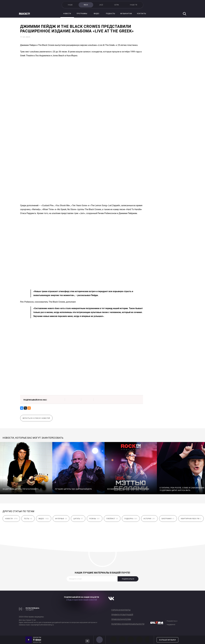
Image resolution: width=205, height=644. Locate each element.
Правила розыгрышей (122, 615)
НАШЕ (70, 5)
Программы (82, 14)
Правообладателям (121, 619)
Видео (96, 14)
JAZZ (101, 5)
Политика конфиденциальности (128, 624)
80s (148, 640)
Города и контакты (121, 610)
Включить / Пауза (29, 640)
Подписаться (128, 579)
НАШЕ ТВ (134, 5)
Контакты (141, 14)
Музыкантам (126, 14)
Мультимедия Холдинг (29, 609)
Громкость (87, 641)
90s (139, 640)
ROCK (86, 5)
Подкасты (110, 14)
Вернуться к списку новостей (36, 418)
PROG (113, 640)
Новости (67, 14)
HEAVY (122, 640)
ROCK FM (99, 640)
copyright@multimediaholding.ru (42, 625)
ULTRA (117, 5)
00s (131, 640)
